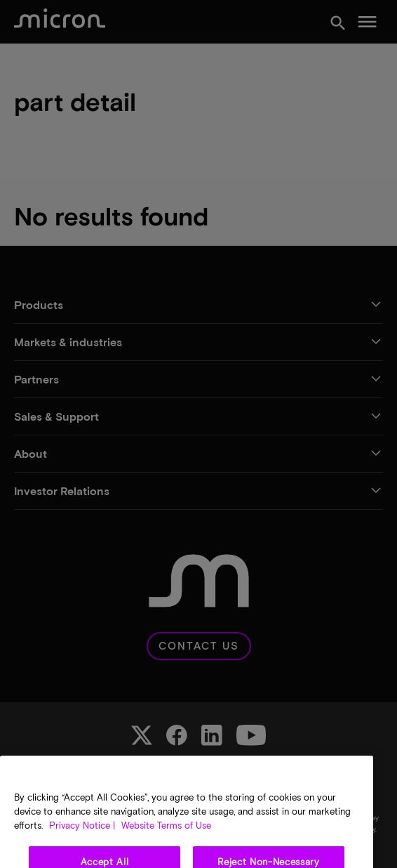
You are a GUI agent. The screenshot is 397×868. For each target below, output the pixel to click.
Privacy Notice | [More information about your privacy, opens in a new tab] (82, 841)
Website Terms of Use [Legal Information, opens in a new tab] (165, 841)
